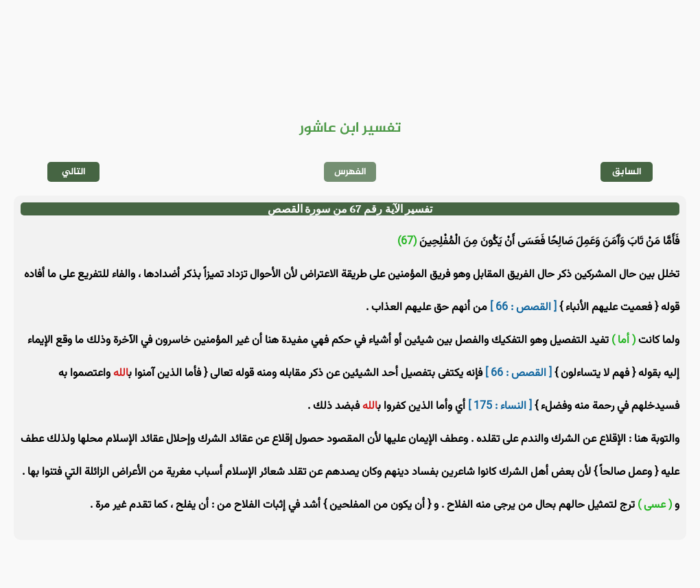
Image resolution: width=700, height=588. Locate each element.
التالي (74, 172)
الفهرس (350, 172)
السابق (627, 172)
